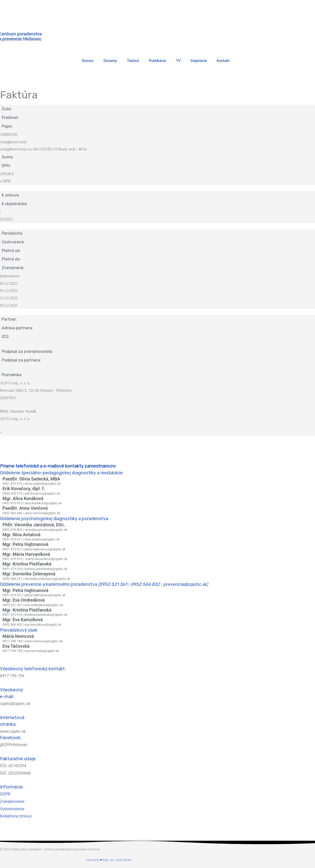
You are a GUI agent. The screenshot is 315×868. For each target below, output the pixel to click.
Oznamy (110, 61)
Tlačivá (133, 61)
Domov (88, 61)
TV (178, 61)
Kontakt (223, 61)
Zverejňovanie (12, 801)
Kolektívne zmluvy (16, 816)
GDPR (5, 794)
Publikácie (157, 61)
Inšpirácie (199, 61)
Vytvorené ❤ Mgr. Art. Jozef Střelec (109, 860)
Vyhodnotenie (12, 809)
